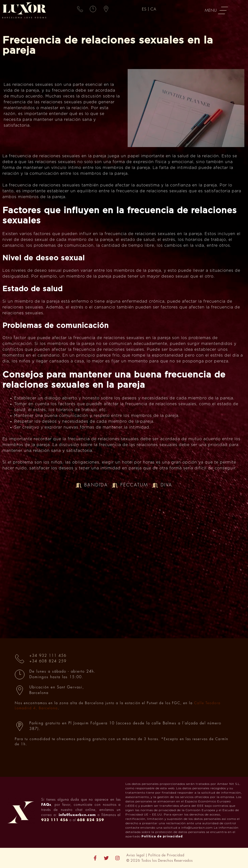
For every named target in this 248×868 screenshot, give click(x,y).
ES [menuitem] (144, 9)
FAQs (46, 805)
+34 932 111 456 (48, 656)
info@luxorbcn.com (77, 815)
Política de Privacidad (166, 855)
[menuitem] (145, 9)
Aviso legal (136, 855)
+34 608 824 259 (48, 661)
